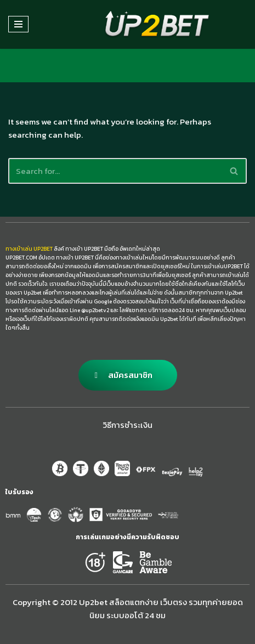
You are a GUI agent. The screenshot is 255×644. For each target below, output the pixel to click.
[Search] (115, 171)
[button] (128, 375)
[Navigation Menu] (18, 24)
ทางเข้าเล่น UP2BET (29, 249)
